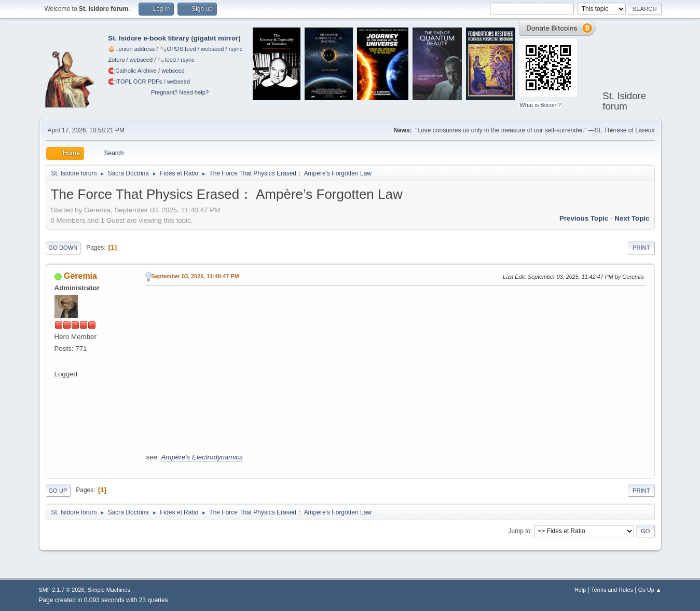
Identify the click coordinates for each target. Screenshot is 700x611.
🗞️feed (167, 60)
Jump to (520, 531)
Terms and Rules (612, 590)
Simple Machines (109, 590)
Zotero (116, 60)
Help (580, 590)
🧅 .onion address (131, 49)
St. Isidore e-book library (148, 38)
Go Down (63, 248)
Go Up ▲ (650, 590)
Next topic (632, 218)
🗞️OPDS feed (178, 49)
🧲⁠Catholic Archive (132, 71)
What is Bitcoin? (540, 105)
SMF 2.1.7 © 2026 (62, 590)
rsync (236, 49)
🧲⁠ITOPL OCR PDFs (135, 82)
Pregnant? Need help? (180, 92)
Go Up (58, 491)
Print (641, 248)
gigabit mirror (216, 38)
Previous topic (584, 218)
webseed (212, 49)
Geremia (80, 276)
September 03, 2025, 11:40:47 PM (195, 276)
